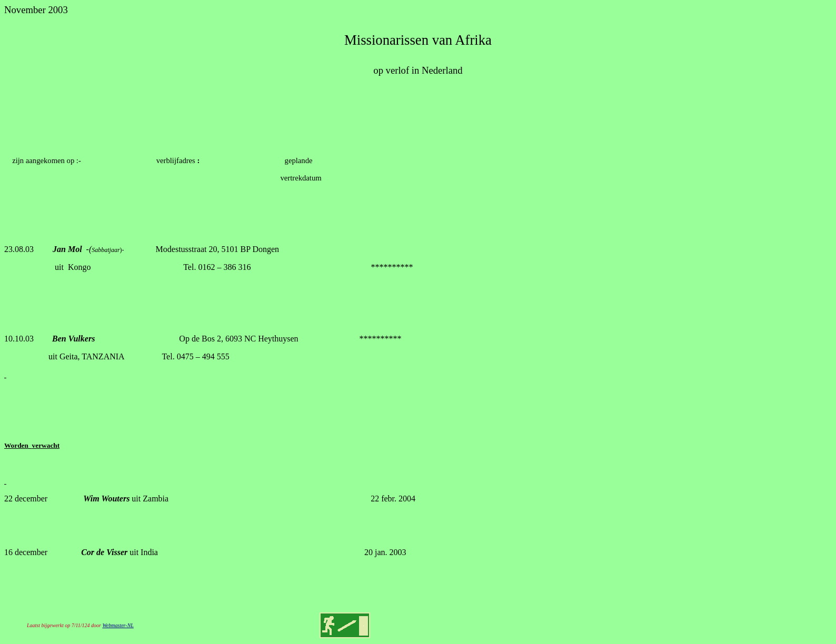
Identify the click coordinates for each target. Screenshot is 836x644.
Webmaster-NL (118, 625)
